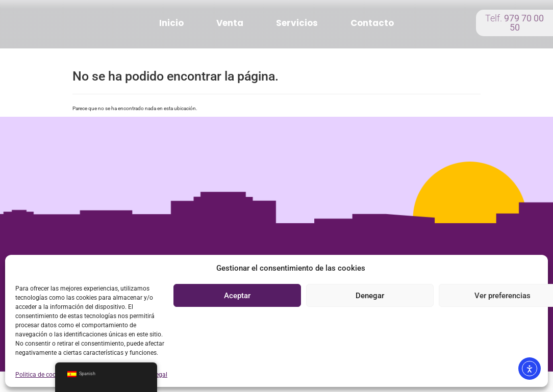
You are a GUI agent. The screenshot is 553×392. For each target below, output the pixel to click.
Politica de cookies (41, 375)
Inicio (171, 23)
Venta (230, 23)
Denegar (370, 296)
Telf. (514, 23)
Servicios (297, 23)
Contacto (372, 23)
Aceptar (237, 296)
